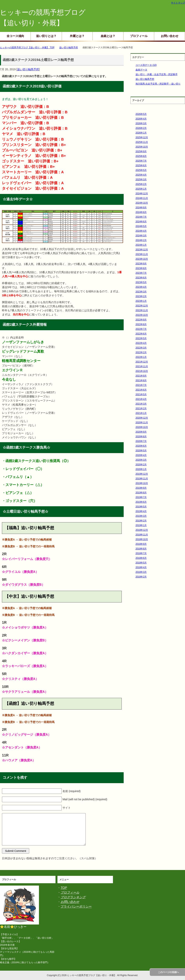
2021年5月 (141, 394)
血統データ (141, 70)
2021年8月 (141, 380)
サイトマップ (178, 3)
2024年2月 (141, 240)
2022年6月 (141, 334)
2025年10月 (142, 147)
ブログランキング (73, 897)
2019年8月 (141, 493)
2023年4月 (141, 287)
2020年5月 (141, 451)
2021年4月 (141, 399)
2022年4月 (141, 343)
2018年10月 (142, 539)
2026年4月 (141, 119)
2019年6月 (141, 502)
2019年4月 (141, 511)
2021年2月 (141, 409)
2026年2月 (141, 128)
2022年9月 (141, 320)
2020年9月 (141, 432)
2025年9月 (141, 151)
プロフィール (139, 36)
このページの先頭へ (168, 972)
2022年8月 (141, 324)
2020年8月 (141, 437)
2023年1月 (141, 301)
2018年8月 (141, 549)
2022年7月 (141, 329)
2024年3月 (141, 236)
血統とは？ (108, 36)
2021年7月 (141, 385)
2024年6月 (141, 222)
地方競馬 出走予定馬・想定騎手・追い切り (158, 84)
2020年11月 (142, 423)
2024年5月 (141, 226)
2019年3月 (141, 516)
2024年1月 (141, 245)
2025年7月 (141, 161)
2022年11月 (142, 310)
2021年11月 (142, 366)
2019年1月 (141, 525)
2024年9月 (141, 208)
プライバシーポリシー (76, 906)
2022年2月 (141, 352)
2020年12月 (142, 418)
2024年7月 (141, 217)
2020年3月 (141, 460)
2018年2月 (141, 577)
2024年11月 (142, 198)
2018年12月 (142, 530)
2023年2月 (141, 296)
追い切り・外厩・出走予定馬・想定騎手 (157, 74)
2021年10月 (142, 371)
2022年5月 (141, 338)
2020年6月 (141, 446)
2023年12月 (142, 250)
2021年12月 (142, 362)
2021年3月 (141, 404)
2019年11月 (142, 479)
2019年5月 (141, 507)
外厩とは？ (77, 36)
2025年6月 (141, 166)
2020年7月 (141, 441)
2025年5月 (141, 170)
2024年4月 (141, 231)
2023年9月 (141, 264)
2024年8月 (141, 212)
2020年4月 (141, 455)
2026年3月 (141, 123)
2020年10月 (142, 427)
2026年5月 (141, 114)
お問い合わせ (170, 36)
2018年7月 (141, 553)
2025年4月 (141, 175)
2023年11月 (142, 254)
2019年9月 (141, 488)
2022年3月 (141, 348)
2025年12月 (142, 137)
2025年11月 (142, 142)
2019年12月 (142, 474)
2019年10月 (142, 483)
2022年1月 (141, 357)
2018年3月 (141, 572)
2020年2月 (141, 465)
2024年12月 (142, 194)
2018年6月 (141, 558)
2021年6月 (141, 390)
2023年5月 (141, 282)
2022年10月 (142, 315)
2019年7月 (141, 497)
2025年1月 (141, 189)
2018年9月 (141, 544)
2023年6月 (141, 278)
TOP (64, 888)
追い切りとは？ (46, 36)
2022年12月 (142, 306)
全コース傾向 (15, 36)
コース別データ (146, 65)
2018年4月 (141, 567)
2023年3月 (141, 292)
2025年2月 (141, 184)
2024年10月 (142, 203)
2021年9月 (141, 376)
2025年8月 (141, 156)
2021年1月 (141, 413)
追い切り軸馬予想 (28, 69)
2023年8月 (141, 268)
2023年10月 (142, 259)
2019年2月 (141, 521)
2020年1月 (141, 469)
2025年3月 (141, 180)
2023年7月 (141, 273)
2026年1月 (141, 133)
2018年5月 (141, 563)
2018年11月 (142, 535)
